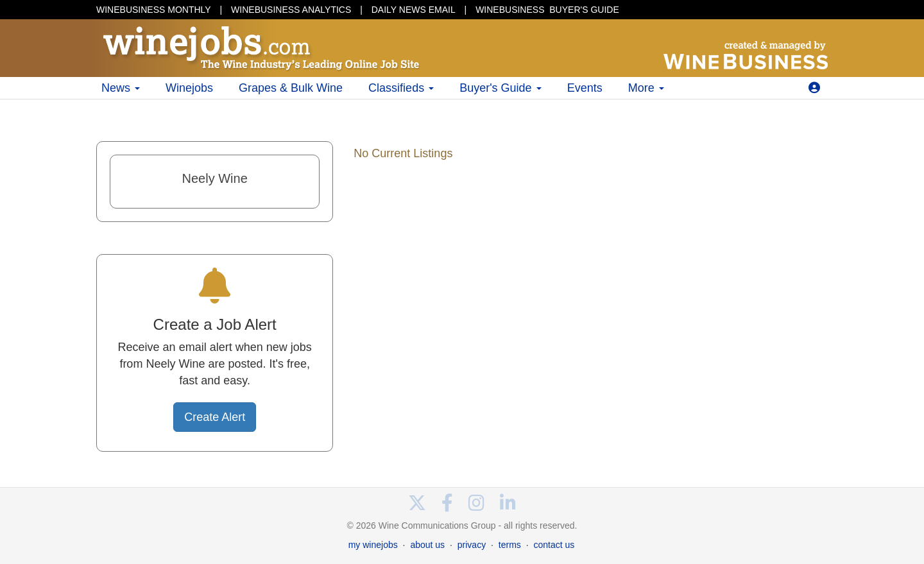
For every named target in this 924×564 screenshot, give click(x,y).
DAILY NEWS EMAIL (414, 10)
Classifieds (401, 88)
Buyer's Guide (501, 88)
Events (585, 88)
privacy (472, 545)
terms (510, 545)
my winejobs (373, 545)
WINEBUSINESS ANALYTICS (291, 10)
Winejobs (189, 88)
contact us (554, 545)
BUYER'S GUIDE (547, 10)
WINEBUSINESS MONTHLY (154, 10)
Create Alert (215, 417)
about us (427, 545)
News (121, 88)
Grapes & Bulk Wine (291, 88)
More (646, 88)
